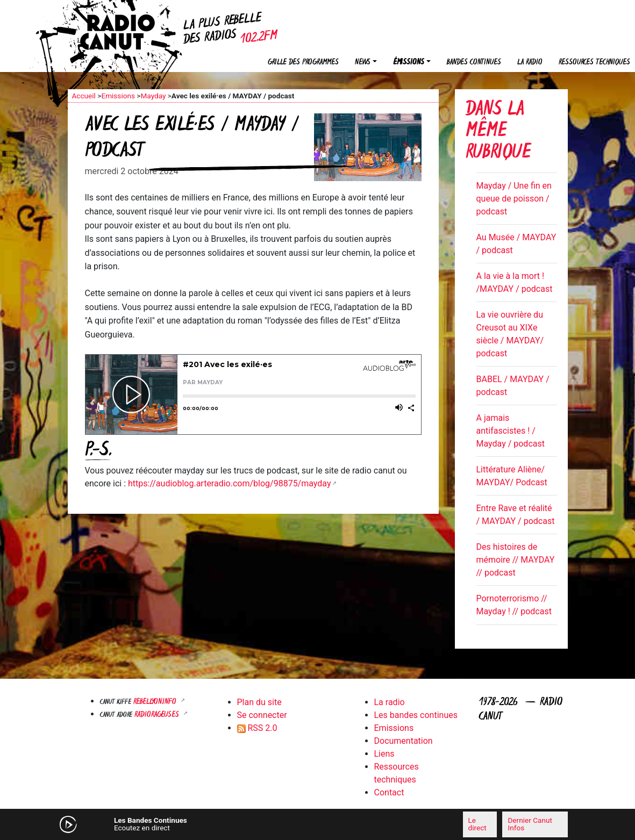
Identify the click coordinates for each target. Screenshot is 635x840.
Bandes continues (474, 63)
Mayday (153, 96)
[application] (318, 824)
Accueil (84, 96)
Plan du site (259, 702)
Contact (389, 792)
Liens (384, 754)
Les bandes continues (416, 715)
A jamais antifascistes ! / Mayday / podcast (511, 431)
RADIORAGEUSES (158, 715)
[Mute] (210, 824)
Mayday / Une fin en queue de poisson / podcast (514, 199)
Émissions (409, 63)
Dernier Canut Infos (530, 824)
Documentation (404, 741)
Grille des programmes (303, 63)
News (363, 63)
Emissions (118, 96)
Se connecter (262, 715)
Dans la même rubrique (498, 132)
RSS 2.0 (257, 728)
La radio (530, 63)
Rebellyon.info (156, 702)
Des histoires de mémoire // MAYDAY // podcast (516, 560)
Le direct (477, 824)
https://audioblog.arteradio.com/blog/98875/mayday (229, 483)
